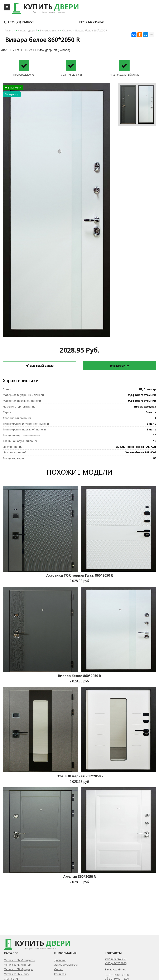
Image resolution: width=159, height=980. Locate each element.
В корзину (119, 366)
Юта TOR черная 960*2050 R (79, 776)
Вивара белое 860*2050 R (79, 676)
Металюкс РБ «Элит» (16, 974)
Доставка (60, 960)
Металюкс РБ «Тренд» (17, 965)
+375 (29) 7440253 (19, 22)
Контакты (60, 974)
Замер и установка (66, 965)
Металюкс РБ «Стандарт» (19, 960)
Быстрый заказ (40, 366)
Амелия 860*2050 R (79, 877)
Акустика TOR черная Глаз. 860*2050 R (80, 575)
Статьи (58, 969)
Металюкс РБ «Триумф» (18, 969)
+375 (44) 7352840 (91, 22)
